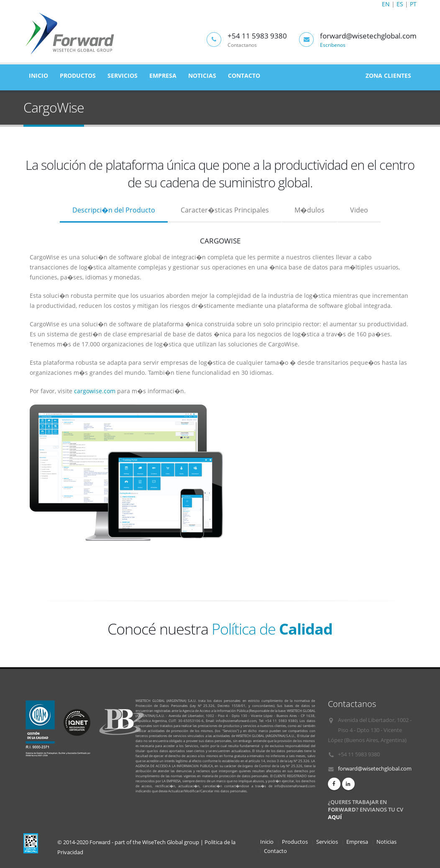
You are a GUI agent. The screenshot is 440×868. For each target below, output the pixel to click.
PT (413, 4)
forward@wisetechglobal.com (375, 769)
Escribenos (333, 45)
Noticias (202, 76)
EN (386, 4)
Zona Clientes (388, 76)
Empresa (163, 76)
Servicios (123, 76)
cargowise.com (95, 391)
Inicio (38, 76)
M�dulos (310, 210)
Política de (272, 629)
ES (400, 4)
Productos (78, 76)
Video (359, 210)
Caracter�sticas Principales (225, 210)
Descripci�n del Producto (114, 210)
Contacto (244, 76)
